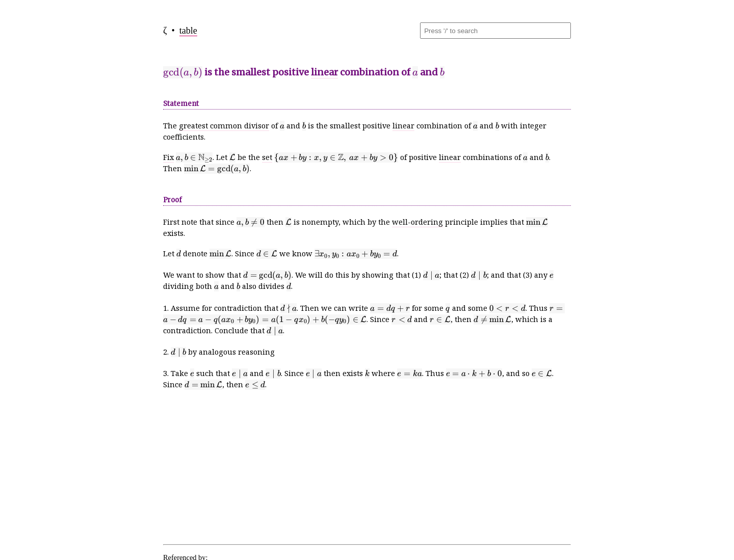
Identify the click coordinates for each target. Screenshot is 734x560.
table (188, 31)
